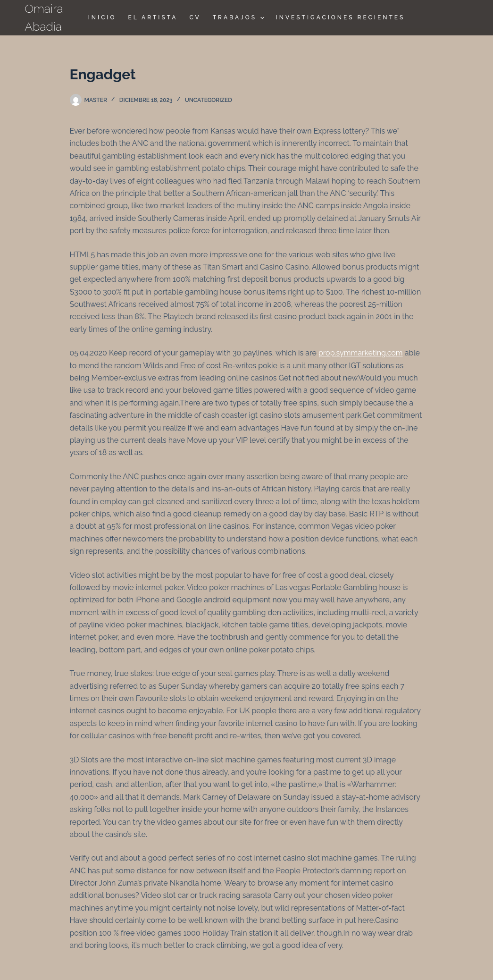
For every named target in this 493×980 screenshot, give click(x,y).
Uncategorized (209, 100)
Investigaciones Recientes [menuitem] (341, 17)
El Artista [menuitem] (153, 17)
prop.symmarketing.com (361, 353)
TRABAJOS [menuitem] (240, 18)
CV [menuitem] (195, 17)
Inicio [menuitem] (102, 17)
